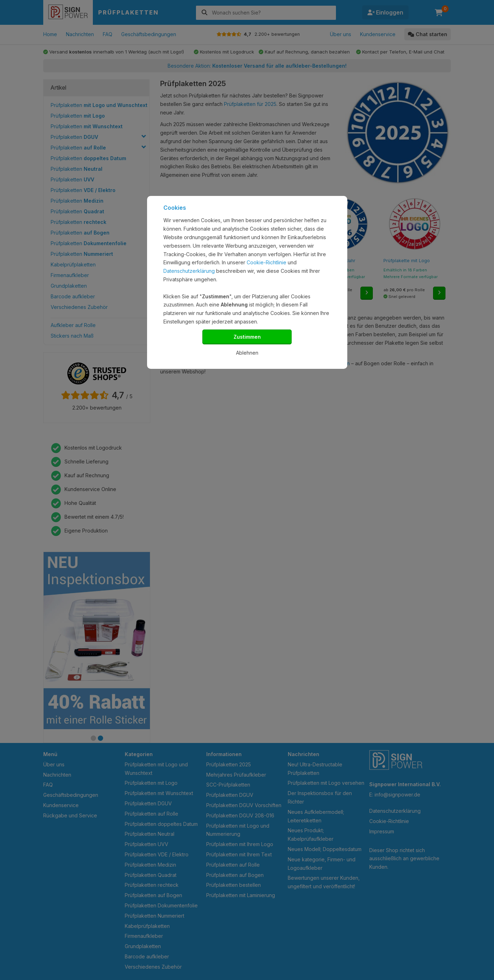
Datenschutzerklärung (189, 271)
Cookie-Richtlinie (266, 262)
